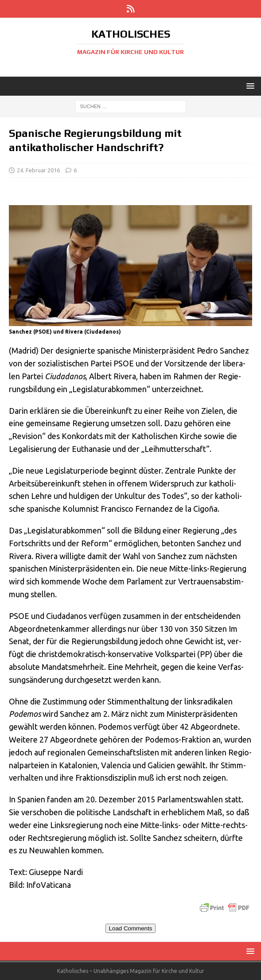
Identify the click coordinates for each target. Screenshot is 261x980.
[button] (249, 86)
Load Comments (131, 928)
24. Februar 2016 (38, 170)
